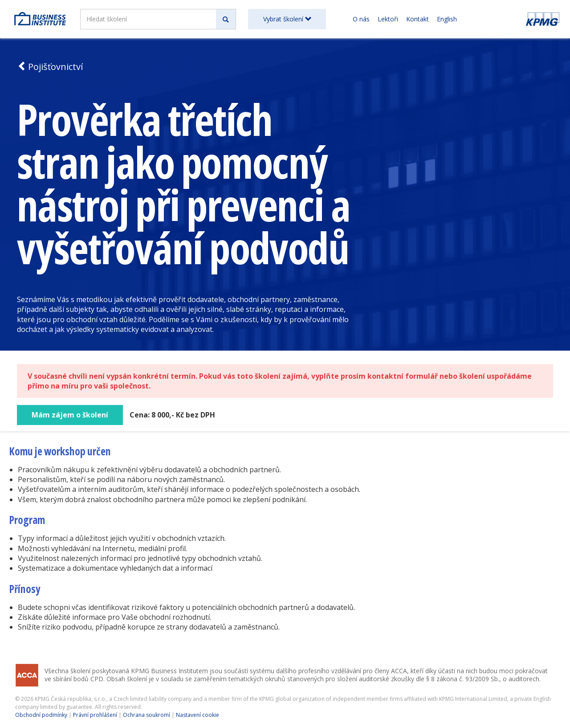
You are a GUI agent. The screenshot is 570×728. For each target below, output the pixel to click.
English (447, 19)
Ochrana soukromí (147, 715)
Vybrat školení (287, 19)
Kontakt (417, 19)
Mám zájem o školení (70, 415)
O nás (361, 19)
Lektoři (388, 19)
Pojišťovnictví (50, 67)
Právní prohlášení (95, 715)
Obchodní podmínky (41, 715)
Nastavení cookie (197, 715)
